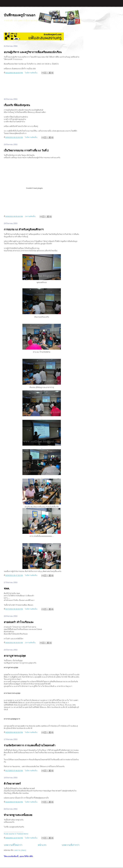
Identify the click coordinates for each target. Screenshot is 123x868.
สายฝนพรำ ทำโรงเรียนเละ (19, 622)
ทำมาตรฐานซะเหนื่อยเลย (18, 815)
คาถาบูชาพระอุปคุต (15, 656)
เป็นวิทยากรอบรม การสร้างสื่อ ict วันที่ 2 (26, 150)
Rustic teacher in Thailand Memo (16, 834)
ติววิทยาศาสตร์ (12, 784)
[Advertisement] (42, 86)
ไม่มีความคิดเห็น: (31, 73)
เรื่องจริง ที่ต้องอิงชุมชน (17, 105)
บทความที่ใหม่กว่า (13, 845)
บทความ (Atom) (20, 850)
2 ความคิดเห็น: (31, 643)
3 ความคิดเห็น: (31, 216)
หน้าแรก (42, 845)
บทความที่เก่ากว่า (71, 845)
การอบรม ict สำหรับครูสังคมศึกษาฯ (24, 229)
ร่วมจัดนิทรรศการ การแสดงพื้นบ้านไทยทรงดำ (30, 745)
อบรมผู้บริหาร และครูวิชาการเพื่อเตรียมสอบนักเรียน (33, 52)
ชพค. (7, 589)
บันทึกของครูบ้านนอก (20, 15)
